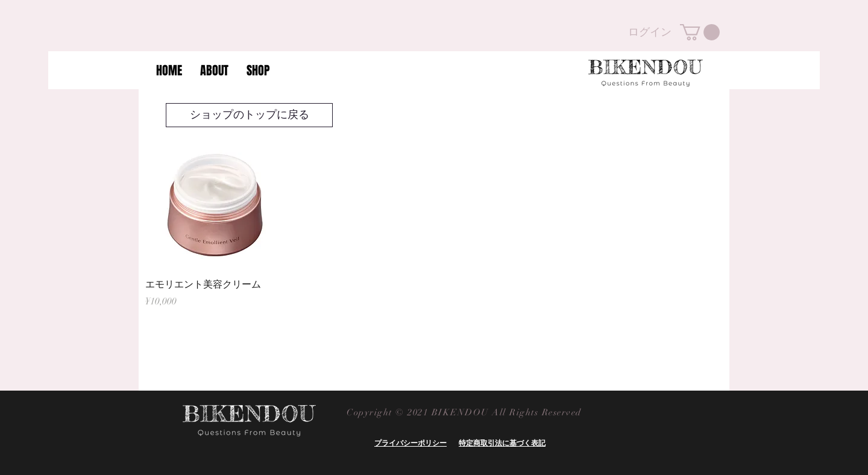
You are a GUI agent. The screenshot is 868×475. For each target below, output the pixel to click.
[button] (700, 32)
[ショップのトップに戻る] (249, 115)
